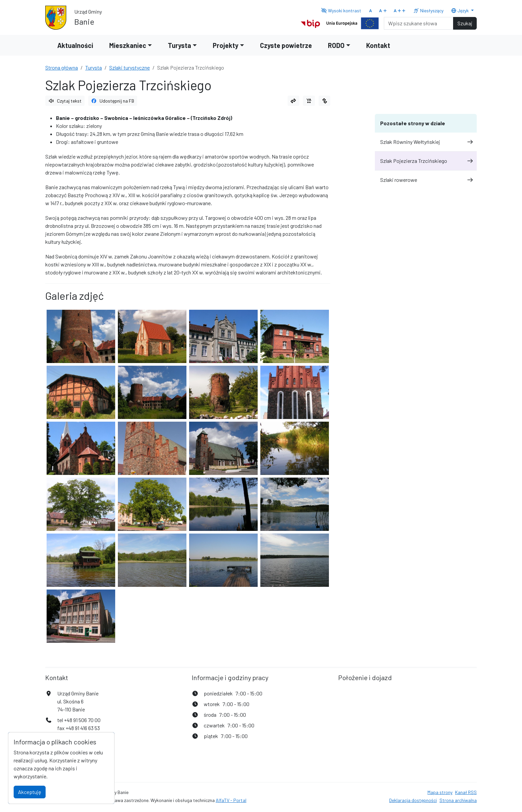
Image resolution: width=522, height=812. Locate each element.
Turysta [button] (179, 45)
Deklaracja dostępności (413, 800)
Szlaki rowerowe (426, 180)
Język (460, 10)
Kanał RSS (466, 792)
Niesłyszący (428, 10)
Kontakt (378, 45)
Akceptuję (30, 792)
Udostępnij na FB (113, 101)
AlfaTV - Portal (231, 800)
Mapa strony (440, 792)
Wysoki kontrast (341, 10)
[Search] (419, 23)
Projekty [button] (226, 45)
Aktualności (75, 45)
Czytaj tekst (65, 101)
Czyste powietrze (286, 45)
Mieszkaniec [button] (128, 45)
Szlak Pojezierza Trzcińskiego (426, 161)
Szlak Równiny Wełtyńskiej (426, 142)
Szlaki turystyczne (130, 67)
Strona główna (62, 67)
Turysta (94, 67)
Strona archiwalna (458, 800)
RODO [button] (336, 45)
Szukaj (465, 23)
